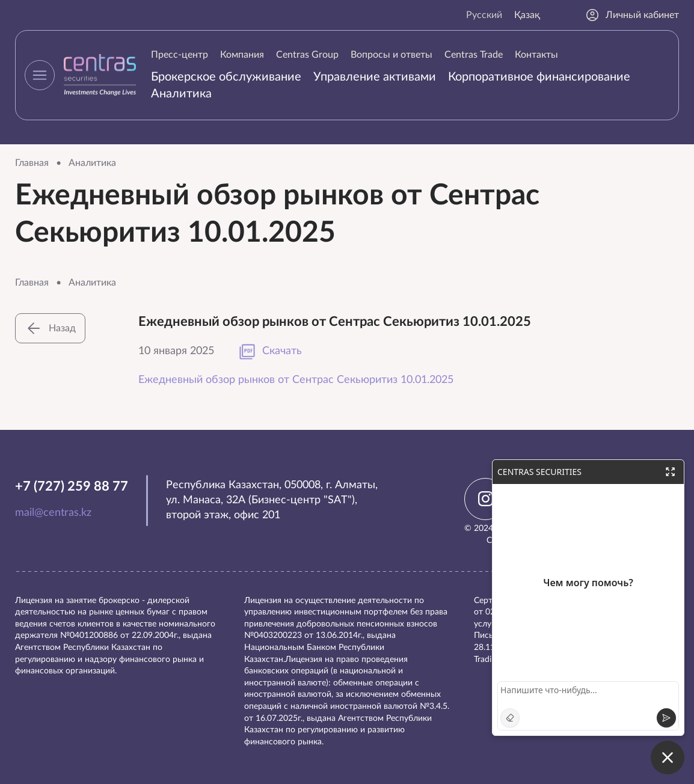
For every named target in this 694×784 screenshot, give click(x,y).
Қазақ (527, 15)
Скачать (270, 352)
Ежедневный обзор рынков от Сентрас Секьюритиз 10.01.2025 (296, 380)
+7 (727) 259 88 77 (72, 486)
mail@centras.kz (53, 513)
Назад (50, 328)
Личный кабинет (632, 15)
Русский (484, 15)
